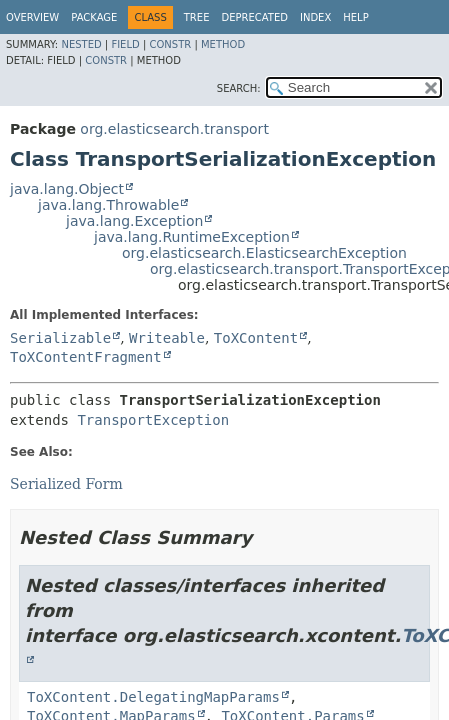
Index (315, 17)
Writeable (167, 338)
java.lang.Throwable (108, 205)
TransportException (153, 420)
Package (94, 17)
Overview (32, 17)
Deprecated (254, 17)
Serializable (60, 338)
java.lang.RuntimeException (192, 237)
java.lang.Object (67, 189)
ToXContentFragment (86, 357)
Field (125, 44)
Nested (81, 44)
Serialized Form (66, 484)
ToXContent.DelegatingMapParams (153, 697)
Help (355, 17)
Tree (197, 17)
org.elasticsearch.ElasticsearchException (264, 253)
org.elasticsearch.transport (174, 129)
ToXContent (256, 338)
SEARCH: (239, 88)
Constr (170, 44)
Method (223, 44)
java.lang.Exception (134, 221)
